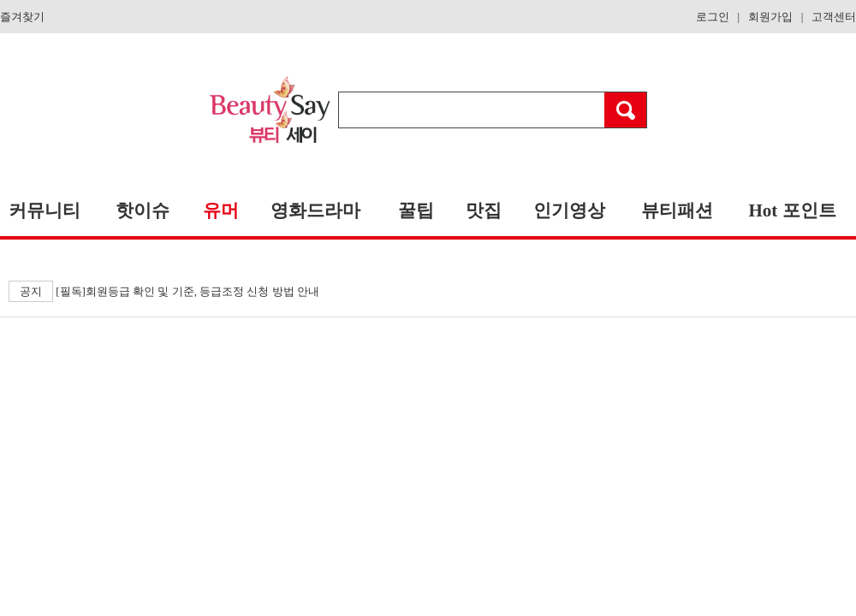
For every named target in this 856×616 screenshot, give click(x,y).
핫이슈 (143, 210)
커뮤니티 (45, 210)
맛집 (484, 210)
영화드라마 (315, 210)
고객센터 (834, 17)
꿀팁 (416, 210)
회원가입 (770, 17)
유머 (221, 210)
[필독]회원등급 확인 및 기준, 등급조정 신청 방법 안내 (164, 291)
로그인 (713, 17)
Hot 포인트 (792, 210)
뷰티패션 (677, 210)
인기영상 (569, 210)
